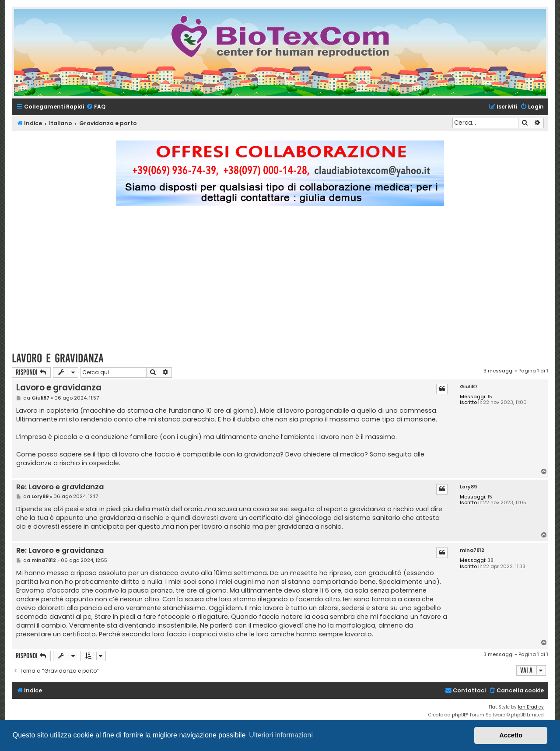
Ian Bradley (531, 707)
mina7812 (472, 550)
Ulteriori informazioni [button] (281, 735)
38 (490, 560)
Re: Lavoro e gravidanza (60, 487)
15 (490, 397)
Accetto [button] (511, 735)
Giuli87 (469, 387)
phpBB (459, 715)
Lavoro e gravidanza (58, 358)
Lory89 (468, 487)
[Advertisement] (280, 283)
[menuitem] (96, 107)
